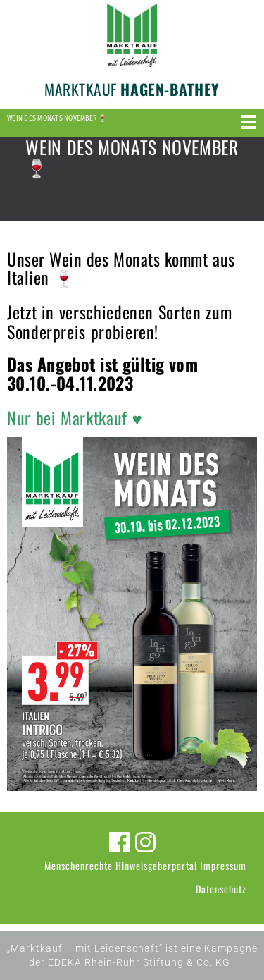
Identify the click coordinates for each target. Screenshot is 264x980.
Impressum (223, 865)
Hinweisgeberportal (156, 865)
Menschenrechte (78, 865)
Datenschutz (221, 889)
